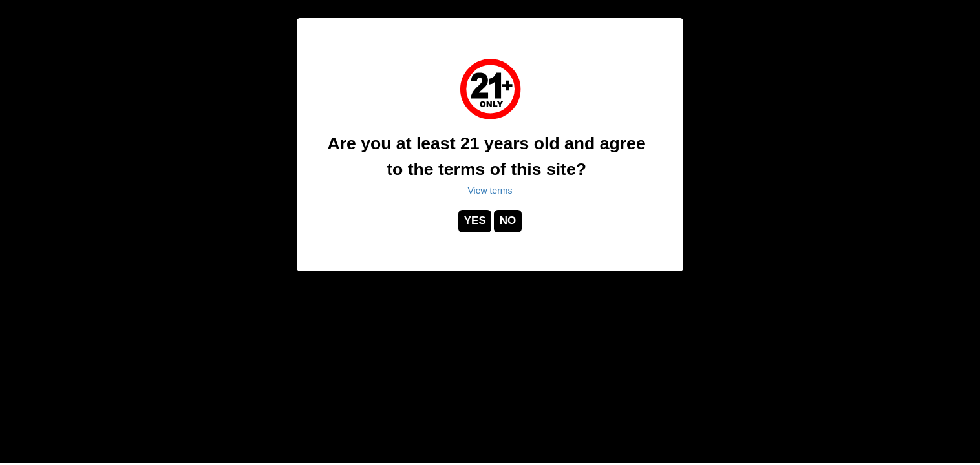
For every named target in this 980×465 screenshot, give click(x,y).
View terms (490, 191)
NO (508, 221)
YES (475, 221)
